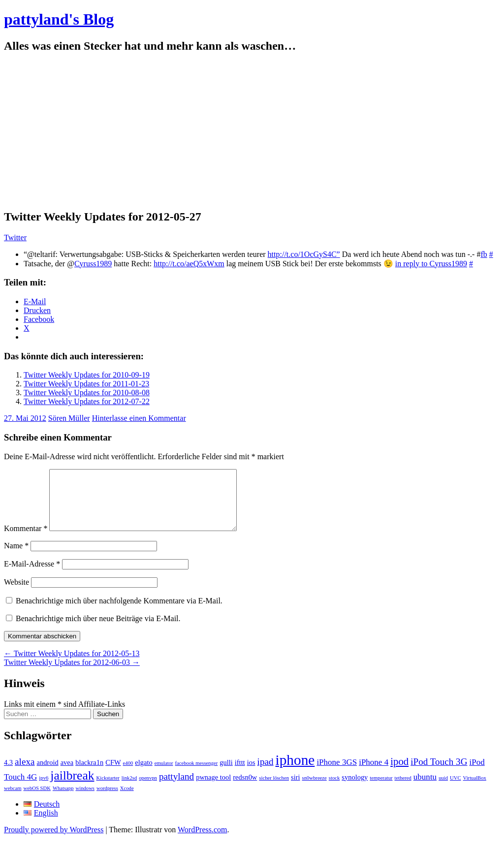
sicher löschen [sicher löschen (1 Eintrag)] (274, 790)
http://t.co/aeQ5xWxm (189, 264)
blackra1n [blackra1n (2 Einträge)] (89, 774)
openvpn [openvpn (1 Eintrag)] (148, 790)
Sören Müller (69, 418)
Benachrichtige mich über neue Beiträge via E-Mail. (98, 630)
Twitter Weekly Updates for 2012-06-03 (72, 674)
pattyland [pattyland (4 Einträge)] (176, 788)
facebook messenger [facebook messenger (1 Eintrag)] (197, 775)
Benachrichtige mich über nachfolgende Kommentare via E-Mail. (119, 613)
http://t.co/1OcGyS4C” (304, 254)
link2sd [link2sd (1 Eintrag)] (129, 790)
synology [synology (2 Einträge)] (355, 789)
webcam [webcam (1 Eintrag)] (13, 800)
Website (16, 594)
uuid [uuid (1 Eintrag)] (443, 790)
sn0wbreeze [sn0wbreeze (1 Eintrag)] (315, 790)
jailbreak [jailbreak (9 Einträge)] (72, 787)
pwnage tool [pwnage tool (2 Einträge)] (213, 789)
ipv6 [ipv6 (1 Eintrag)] (44, 790)
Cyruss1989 (93, 264)
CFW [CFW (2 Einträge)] (113, 774)
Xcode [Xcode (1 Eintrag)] (127, 800)
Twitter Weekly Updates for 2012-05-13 (72, 665)
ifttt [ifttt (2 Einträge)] (240, 774)
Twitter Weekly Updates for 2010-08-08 (87, 393)
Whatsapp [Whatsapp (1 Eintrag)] (63, 800)
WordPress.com (202, 841)
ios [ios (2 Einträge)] (251, 774)
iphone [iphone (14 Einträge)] (295, 772)
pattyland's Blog (59, 19)
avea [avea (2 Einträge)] (67, 774)
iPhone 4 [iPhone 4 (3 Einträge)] (374, 774)
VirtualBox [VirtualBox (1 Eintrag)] (475, 790)
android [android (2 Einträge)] (47, 774)
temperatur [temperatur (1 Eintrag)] (381, 790)
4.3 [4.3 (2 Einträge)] (8, 774)
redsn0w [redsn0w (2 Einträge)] (245, 789)
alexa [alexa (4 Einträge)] (25, 773)
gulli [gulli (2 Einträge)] (226, 774)
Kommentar (26, 540)
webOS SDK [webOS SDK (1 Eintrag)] (37, 800)
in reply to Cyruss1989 (431, 264)
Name (16, 557)
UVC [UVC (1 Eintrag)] (456, 790)
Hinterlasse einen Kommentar (139, 418)
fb (484, 254)
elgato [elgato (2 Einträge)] (143, 774)
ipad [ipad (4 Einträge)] (266, 773)
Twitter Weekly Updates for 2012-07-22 (87, 401)
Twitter (15, 237)
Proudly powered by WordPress (54, 841)
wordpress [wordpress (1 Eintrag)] (107, 800)
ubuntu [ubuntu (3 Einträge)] (425, 789)
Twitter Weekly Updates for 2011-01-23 (86, 384)
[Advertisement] (252, 131)
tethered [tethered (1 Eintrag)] (403, 790)
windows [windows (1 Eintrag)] (85, 800)
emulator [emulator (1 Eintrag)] (164, 775)
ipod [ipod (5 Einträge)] (399, 773)
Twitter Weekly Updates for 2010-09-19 (87, 375)
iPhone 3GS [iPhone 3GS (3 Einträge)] (337, 774)
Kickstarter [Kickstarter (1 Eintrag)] (108, 790)
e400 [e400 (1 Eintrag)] (128, 775)
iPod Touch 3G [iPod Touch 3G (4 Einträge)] (439, 773)
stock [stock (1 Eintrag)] (334, 790)
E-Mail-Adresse (32, 576)
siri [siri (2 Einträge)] (296, 789)
